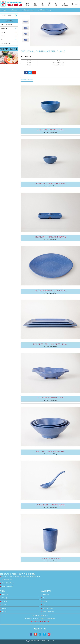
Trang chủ (4, 10)
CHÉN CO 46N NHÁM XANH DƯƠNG (50, 130)
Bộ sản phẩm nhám (28, 10)
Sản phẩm (14, 10)
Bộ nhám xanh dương (44, 10)
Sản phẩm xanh (6, 44)
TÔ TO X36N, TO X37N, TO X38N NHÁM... (50, 451)
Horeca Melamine (6, 25)
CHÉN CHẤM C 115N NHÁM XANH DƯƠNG (50, 237)
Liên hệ (56, 4)
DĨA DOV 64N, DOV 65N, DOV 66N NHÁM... (50, 290)
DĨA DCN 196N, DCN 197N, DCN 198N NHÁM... (50, 344)
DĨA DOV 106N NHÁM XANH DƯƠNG (50, 398)
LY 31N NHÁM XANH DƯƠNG (50, 558)
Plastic (3, 36)
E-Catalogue (65, 4)
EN (76, 4)
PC (2, 40)
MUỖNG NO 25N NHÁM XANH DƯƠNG (50, 505)
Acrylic (3, 32)
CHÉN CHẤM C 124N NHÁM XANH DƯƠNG (50, 183)
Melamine (4, 28)
